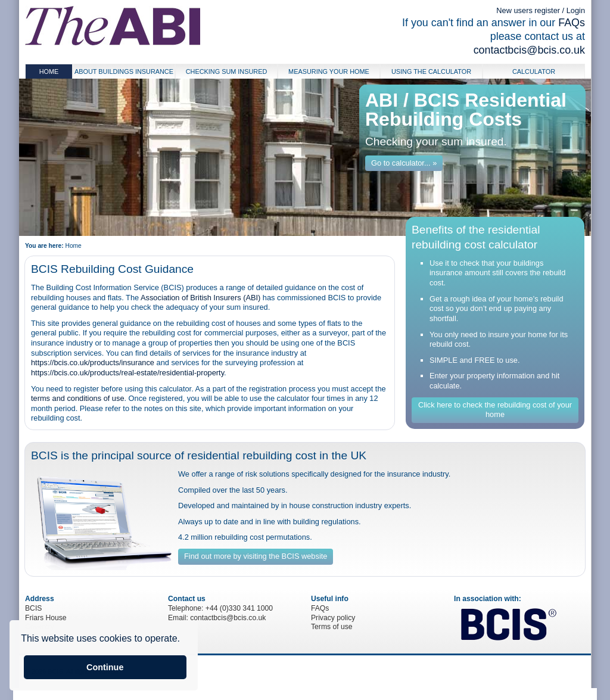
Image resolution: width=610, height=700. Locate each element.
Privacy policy (333, 618)
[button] (184, 640)
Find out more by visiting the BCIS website (256, 556)
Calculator (534, 71)
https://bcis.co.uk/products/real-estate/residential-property (127, 373)
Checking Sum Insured (227, 71)
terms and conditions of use (78, 398)
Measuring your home (329, 71)
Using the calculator (431, 71)
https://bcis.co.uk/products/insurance (93, 363)
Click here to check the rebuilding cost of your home (495, 410)
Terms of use (332, 627)
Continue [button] (105, 667)
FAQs (572, 23)
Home (49, 71)
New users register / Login (541, 10)
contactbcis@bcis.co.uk (529, 50)
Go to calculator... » (404, 163)
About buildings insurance (124, 71)
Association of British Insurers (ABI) (200, 298)
